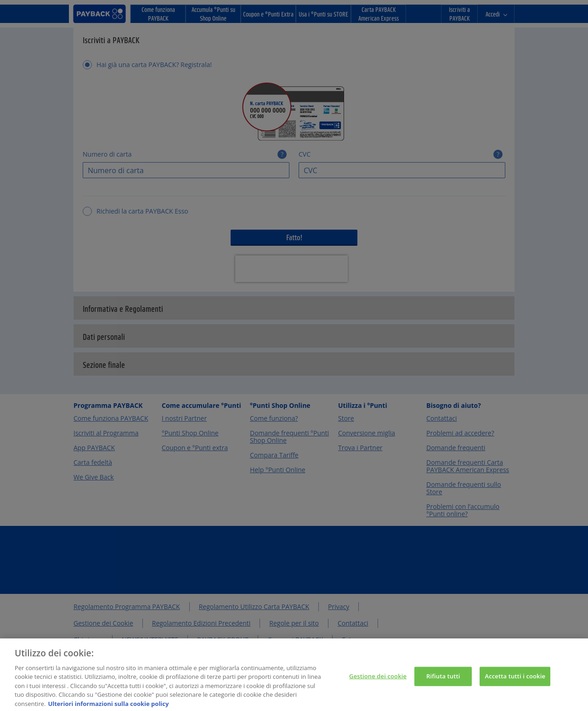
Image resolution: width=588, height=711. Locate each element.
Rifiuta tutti (443, 680)
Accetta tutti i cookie (515, 680)
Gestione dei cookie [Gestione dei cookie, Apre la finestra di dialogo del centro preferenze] (378, 680)
